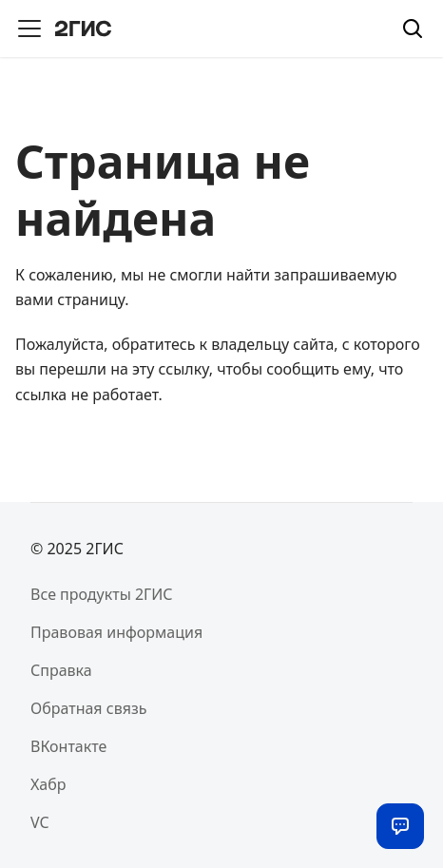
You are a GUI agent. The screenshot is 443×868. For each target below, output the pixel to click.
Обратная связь (88, 708)
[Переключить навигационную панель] (29, 29)
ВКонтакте (68, 746)
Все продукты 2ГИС (102, 594)
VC (40, 822)
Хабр (48, 784)
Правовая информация (116, 632)
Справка (61, 670)
